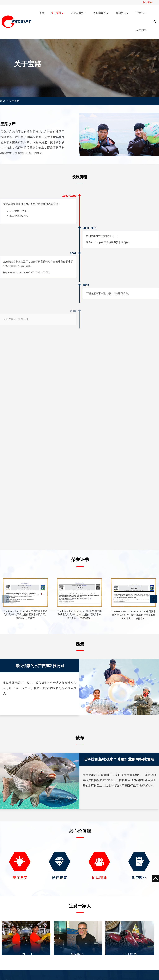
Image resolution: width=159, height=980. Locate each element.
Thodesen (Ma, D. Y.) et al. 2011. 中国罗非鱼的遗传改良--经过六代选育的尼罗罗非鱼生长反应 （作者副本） (79, 614)
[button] (154, 599)
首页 (2, 101)
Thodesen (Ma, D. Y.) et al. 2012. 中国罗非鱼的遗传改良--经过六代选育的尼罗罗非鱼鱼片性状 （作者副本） (134, 615)
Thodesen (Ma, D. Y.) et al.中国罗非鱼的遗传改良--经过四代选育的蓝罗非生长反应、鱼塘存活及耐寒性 (26, 614)
